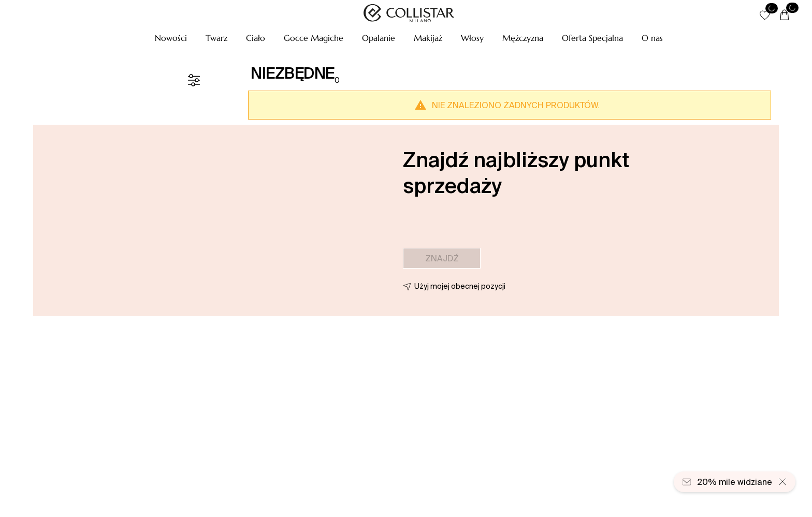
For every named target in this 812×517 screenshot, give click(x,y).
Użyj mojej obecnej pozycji (460, 286)
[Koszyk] (785, 16)
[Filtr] (194, 80)
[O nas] (652, 38)
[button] (171, 38)
